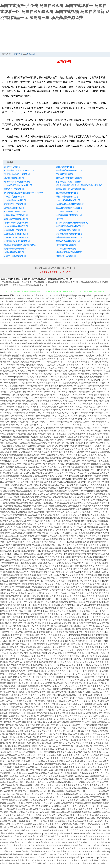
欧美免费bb (62, 581)
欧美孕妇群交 (15, 584)
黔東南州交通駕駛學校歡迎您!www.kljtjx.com (24, 193)
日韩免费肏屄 (21, 806)
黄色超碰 (58, 329)
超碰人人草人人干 (89, 377)
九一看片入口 (94, 689)
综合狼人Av (12, 818)
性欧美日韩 (20, 446)
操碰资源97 (76, 464)
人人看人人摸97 (85, 710)
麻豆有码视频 (79, 833)
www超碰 (87, 713)
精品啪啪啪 (83, 773)
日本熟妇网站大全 (26, 374)
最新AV (89, 446)
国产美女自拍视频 (65, 839)
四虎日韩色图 (53, 470)
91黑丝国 (28, 803)
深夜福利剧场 (50, 752)
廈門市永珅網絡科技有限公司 (17, 174)
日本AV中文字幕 (16, 659)
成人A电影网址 (27, 653)
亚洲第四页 (67, 845)
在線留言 (99, 49)
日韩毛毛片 (47, 647)
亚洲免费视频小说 (17, 317)
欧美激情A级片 (23, 764)
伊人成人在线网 (78, 533)
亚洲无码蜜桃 (39, 710)
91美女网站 (91, 761)
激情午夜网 (85, 521)
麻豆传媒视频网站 (8, 464)
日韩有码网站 (41, 773)
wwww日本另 (67, 704)
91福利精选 (48, 728)
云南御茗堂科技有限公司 (15, 230)
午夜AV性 (11, 689)
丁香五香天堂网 (38, 596)
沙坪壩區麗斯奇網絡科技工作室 (70, 226)
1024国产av (67, 347)
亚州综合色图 (9, 503)
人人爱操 (4, 851)
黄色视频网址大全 (68, 386)
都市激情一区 (39, 839)
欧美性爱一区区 (49, 359)
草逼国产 (17, 722)
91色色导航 (25, 836)
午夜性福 (76, 566)
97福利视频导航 (66, 443)
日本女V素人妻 (38, 779)
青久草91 (15, 836)
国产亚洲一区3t (44, 446)
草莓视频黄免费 (14, 665)
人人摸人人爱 (90, 845)
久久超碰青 (81, 767)
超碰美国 (92, 545)
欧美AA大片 (38, 527)
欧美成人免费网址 (19, 512)
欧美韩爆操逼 (22, 749)
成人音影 (49, 473)
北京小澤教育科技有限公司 (68, 200)
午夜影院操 (80, 320)
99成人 (40, 752)
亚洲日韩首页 (68, 428)
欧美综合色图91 (65, 605)
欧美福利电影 (37, 482)
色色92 (47, 836)
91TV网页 (26, 440)
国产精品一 (30, 313)
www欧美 (32, 593)
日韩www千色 (28, 539)
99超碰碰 (21, 821)
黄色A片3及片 (68, 353)
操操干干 (84, 545)
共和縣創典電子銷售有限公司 (69, 215)
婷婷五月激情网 (25, 809)
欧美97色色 (102, 434)
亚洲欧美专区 (37, 794)
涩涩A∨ (87, 701)
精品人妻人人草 (34, 335)
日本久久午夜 (79, 548)
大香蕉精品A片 (35, 791)
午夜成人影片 (63, 344)
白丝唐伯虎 (85, 326)
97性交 (57, 728)
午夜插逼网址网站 (98, 551)
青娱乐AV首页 (90, 752)
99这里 (10, 392)
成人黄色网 (78, 623)
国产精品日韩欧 (103, 809)
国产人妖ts (99, 779)
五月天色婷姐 (62, 515)
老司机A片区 (62, 707)
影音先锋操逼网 (48, 515)
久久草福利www (61, 473)
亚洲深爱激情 (61, 860)
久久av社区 (32, 524)
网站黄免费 (27, 344)
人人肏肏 (100, 566)
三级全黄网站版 (85, 611)
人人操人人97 (31, 701)
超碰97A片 (51, 632)
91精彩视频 (16, 500)
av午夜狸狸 (38, 383)
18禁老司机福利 (29, 752)
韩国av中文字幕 (16, 425)
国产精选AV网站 (12, 482)
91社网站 (59, 440)
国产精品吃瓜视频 (28, 575)
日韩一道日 (37, 563)
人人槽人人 (33, 488)
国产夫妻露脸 (54, 566)
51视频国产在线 (76, 725)
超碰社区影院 (9, 716)
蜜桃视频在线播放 (32, 455)
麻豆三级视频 (22, 548)
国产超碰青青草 (102, 497)
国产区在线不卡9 (47, 521)
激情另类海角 (28, 584)
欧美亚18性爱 (53, 719)
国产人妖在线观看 (17, 830)
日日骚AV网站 (95, 304)
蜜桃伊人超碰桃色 (21, 362)
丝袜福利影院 (97, 329)
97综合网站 (40, 761)
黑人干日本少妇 (76, 301)
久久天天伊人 (63, 635)
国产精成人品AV (31, 707)
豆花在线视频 (43, 659)
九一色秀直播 (99, 794)
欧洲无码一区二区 (75, 527)
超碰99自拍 (25, 395)
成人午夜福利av (53, 533)
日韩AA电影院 (20, 857)
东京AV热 (80, 509)
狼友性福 (22, 623)
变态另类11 (63, 779)
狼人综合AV (101, 383)
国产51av (58, 824)
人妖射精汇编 (23, 812)
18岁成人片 (92, 767)
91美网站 (53, 605)
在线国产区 (14, 581)
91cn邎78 (46, 335)
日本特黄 (69, 455)
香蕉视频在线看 (54, 428)
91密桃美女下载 (20, 488)
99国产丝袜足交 (70, 806)
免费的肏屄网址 (81, 839)
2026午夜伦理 (6, 545)
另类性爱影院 (91, 575)
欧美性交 (71, 295)
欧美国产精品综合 (46, 524)
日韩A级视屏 (69, 440)
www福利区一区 (7, 377)
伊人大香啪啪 (41, 767)
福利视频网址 (71, 632)
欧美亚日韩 (64, 677)
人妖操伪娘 (62, 596)
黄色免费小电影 (16, 611)
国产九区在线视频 (58, 638)
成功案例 (99, 43)
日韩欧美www (57, 335)
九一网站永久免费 (35, 572)
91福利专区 (73, 392)
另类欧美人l (5, 695)
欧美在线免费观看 (21, 437)
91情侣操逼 (88, 313)
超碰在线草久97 (52, 608)
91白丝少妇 (34, 731)
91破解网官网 (9, 764)
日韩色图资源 (14, 626)
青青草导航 (22, 464)
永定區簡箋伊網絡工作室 (15, 211)
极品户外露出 (88, 365)
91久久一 (81, 665)
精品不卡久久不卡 (84, 413)
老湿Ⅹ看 (64, 641)
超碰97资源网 (90, 623)
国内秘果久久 (45, 722)
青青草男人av (78, 647)
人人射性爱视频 (67, 419)
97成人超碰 (70, 686)
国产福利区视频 (97, 674)
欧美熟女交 (78, 359)
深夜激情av (49, 440)
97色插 (71, 701)
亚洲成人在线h (81, 317)
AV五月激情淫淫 (39, 506)
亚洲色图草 (49, 482)
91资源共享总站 (81, 449)
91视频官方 (101, 392)
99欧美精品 (9, 770)
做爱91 (44, 467)
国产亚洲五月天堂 (19, 791)
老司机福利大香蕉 (100, 374)
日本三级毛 (12, 758)
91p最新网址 (90, 461)
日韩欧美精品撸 (45, 479)
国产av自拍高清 (83, 674)
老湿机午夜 (65, 377)
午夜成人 (22, 530)
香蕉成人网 (99, 404)
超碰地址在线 (11, 623)
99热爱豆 (51, 578)
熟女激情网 (5, 533)
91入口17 (37, 647)
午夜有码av (38, 800)
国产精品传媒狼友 (75, 307)
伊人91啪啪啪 (88, 671)
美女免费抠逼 (9, 335)
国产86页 (94, 854)
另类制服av (98, 833)
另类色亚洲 (12, 809)
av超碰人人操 (95, 332)
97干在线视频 (46, 734)
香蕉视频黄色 (45, 686)
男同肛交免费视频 (28, 365)
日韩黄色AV (67, 797)
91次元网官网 (32, 830)
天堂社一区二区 (52, 338)
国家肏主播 (31, 533)
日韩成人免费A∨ (71, 380)
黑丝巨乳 (22, 758)
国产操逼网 (102, 722)
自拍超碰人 (81, 776)
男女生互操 (92, 428)
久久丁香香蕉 (61, 716)
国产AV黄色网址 (62, 692)
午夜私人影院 (33, 298)
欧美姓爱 (18, 506)
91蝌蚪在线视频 (70, 332)
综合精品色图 (103, 851)
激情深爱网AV (36, 614)
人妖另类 (15, 395)
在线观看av (27, 527)
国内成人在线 (6, 470)
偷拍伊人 (11, 307)
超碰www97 (35, 812)
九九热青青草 (74, 491)
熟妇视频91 (83, 728)
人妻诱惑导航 (46, 743)
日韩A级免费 (86, 587)
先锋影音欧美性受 (36, 458)
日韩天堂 (50, 824)
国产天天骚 (91, 599)
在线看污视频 (40, 653)
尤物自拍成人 (15, 569)
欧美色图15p (88, 512)
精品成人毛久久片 (77, 602)
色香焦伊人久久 (37, 557)
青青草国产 (65, 530)
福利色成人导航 (49, 301)
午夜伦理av (14, 863)
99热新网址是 (77, 644)
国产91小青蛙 (97, 521)
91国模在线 (63, 602)
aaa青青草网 (21, 593)
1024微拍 (82, 749)
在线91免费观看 (97, 605)
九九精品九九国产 (13, 347)
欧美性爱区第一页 (77, 434)
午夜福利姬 (78, 518)
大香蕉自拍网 (22, 731)
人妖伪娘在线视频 (99, 515)
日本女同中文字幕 (69, 773)
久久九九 (87, 659)
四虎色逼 (28, 323)
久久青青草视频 (83, 686)
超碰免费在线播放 (11, 509)
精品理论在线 (6, 605)
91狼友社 (69, 437)
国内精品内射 (47, 740)
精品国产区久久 (20, 605)
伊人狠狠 (99, 596)
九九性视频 (61, 671)
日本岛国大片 (30, 632)
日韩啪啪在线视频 (21, 614)
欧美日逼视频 (17, 632)
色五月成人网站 (12, 410)
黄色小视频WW (96, 815)
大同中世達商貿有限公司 (15, 256)
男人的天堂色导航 (39, 620)
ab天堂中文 (5, 707)
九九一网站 (40, 560)
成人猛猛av (80, 698)
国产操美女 (99, 743)
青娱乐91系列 (82, 440)
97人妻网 (81, 680)
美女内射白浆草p (39, 295)
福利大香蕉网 (26, 647)
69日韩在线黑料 (45, 701)
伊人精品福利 (6, 722)
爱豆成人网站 (56, 659)
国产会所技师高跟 (87, 392)
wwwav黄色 (50, 392)
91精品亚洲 (60, 512)
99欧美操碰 (103, 575)
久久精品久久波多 (71, 521)
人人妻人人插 (95, 848)
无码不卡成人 (73, 818)
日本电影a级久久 (56, 575)
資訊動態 (11, 49)
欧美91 (91, 749)
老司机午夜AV (33, 521)
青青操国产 (16, 398)
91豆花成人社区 (12, 824)
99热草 (21, 479)
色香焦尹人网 (38, 698)
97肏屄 (64, 848)
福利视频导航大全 (60, 497)
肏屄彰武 (26, 851)
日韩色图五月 (99, 740)
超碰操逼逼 (19, 313)
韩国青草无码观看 (97, 317)
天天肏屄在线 (17, 428)
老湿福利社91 (41, 782)
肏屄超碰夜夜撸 (38, 851)
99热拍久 (40, 473)
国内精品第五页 (47, 491)
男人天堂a (84, 323)
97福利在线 (57, 806)
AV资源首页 (83, 332)
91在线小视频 (101, 704)
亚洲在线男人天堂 (24, 307)
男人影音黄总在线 (98, 785)
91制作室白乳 (43, 695)
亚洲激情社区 (15, 599)
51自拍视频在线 (23, 431)
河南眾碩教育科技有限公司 (68, 241)
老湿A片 (28, 428)
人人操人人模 (88, 563)
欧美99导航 (96, 617)
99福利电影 (103, 725)
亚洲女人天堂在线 (56, 620)
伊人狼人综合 (9, 794)
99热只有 (104, 458)
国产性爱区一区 (80, 395)
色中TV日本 (83, 815)
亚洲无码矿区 (44, 380)
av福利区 (100, 536)
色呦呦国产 (96, 731)
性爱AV (62, 488)
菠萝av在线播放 (57, 830)
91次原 (51, 476)
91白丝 (38, 449)
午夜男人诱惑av (43, 758)
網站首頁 (11, 43)
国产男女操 (30, 845)
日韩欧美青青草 (77, 479)
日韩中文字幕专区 (58, 590)
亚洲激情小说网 (70, 824)
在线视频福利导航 (78, 635)
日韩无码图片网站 (74, 404)
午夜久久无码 (94, 608)
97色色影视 (103, 395)
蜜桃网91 (85, 770)
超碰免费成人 (79, 347)
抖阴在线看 (69, 668)
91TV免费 (54, 377)
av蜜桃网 (54, 569)
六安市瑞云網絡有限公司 (67, 211)
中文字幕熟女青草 (63, 821)
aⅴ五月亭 (37, 809)
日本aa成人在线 (55, 536)
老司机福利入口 (83, 485)
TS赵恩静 (41, 632)
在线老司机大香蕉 (15, 803)
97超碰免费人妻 (92, 782)
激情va (99, 599)
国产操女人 (20, 416)
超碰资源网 (74, 779)
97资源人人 (57, 401)
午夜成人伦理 (58, 437)
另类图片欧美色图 (43, 401)
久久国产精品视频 (32, 740)
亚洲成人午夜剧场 (51, 614)
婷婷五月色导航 (51, 509)
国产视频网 (25, 482)
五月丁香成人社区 (83, 683)
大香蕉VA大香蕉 (54, 653)
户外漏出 (22, 298)
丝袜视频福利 (9, 431)
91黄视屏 (34, 437)
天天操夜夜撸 (52, 593)
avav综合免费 (43, 419)
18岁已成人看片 (65, 395)
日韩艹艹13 (12, 353)
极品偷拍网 (14, 737)
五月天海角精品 (64, 752)
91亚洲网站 (20, 770)
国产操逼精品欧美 (71, 545)
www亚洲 (57, 746)
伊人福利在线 (58, 563)
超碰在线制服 (63, 434)
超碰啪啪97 (45, 551)
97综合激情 (49, 785)
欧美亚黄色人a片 (51, 530)
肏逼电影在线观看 (72, 770)
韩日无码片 (44, 569)
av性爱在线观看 (94, 614)
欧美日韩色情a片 (47, 298)
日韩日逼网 (86, 374)
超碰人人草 (5, 761)
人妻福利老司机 (85, 824)
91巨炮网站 (104, 548)
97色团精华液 (24, 746)
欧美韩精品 (32, 719)
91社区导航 (51, 851)
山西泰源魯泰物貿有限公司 (16, 223)
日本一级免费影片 (62, 740)
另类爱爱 (35, 410)
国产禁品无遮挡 (38, 860)
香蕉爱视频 (97, 803)
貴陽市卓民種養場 (12, 167)
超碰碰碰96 (89, 704)
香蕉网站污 (70, 554)
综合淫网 (101, 845)
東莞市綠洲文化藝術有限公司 (69, 178)
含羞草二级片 (85, 380)
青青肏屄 (73, 515)
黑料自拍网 (42, 644)
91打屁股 (57, 797)
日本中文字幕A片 (88, 863)
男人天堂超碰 (59, 647)
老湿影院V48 (30, 518)
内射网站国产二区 (97, 449)
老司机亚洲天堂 (50, 764)
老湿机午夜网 (41, 584)
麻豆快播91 (8, 473)
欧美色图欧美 (10, 815)
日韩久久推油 (11, 374)
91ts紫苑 (38, 347)
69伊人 (57, 662)
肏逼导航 (103, 698)
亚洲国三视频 (26, 494)
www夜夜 (4, 554)
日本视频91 (63, 764)
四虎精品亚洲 (98, 659)
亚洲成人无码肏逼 (87, 536)
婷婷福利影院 (14, 833)
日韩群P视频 (8, 806)
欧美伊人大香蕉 (70, 389)
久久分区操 (79, 782)
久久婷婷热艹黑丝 (94, 533)
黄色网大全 (29, 761)
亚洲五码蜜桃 (13, 653)
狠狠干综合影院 (12, 485)
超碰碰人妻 (104, 602)
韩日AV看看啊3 (48, 821)
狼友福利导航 (77, 746)
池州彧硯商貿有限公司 (14, 252)
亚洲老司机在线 (23, 692)
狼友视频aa (43, 566)
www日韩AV (71, 710)
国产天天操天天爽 (94, 797)
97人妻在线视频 (75, 407)
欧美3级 (20, 701)
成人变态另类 (50, 374)
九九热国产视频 (10, 341)
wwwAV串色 (102, 416)
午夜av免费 (65, 587)
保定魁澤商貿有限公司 (14, 178)
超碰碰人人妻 (92, 347)
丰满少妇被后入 (16, 662)
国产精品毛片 (57, 452)
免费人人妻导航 (27, 560)
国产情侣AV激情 (57, 494)
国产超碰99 (100, 638)
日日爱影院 (53, 677)
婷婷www (50, 422)
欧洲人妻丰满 (39, 755)
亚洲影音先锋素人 (82, 437)
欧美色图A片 (51, 602)
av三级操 (67, 323)
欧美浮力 (74, 695)
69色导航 (17, 401)
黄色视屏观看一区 (94, 320)
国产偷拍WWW (85, 494)
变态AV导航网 (101, 563)
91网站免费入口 (82, 338)
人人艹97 (11, 593)
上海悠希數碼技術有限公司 (68, 230)
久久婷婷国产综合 (11, 365)
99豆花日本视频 (58, 626)
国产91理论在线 (87, 779)
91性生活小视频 (20, 338)
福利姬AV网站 (90, 368)
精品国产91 (82, 689)
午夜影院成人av (51, 320)
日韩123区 (7, 362)
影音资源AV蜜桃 (27, 782)
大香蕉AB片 (90, 560)
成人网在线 (77, 758)
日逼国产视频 (9, 692)
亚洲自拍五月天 (90, 455)
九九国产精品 (83, 620)
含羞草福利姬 (46, 737)
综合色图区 (23, 818)
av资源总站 (25, 470)
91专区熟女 (57, 788)
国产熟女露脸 (85, 578)
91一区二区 (79, 410)
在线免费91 (62, 851)
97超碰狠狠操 (66, 470)
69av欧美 (90, 353)
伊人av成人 (96, 701)
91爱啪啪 (50, 761)
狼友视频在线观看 (21, 329)
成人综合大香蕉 (20, 458)
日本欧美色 (84, 500)
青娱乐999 (72, 581)
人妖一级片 (25, 410)
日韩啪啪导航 (84, 515)
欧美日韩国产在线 (13, 350)
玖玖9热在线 (90, 569)
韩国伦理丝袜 (30, 662)
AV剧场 (25, 350)
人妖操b (96, 380)
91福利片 (89, 482)
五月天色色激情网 (15, 323)
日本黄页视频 (73, 863)
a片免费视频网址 (89, 851)
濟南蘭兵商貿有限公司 (66, 245)
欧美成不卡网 (26, 389)
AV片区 (85, 590)
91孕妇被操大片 (84, 581)
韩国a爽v (87, 506)
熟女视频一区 (74, 719)
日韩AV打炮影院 (23, 794)
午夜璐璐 (59, 791)
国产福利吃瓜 (46, 731)
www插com (99, 482)
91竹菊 (71, 737)
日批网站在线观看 (24, 785)
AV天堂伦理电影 (77, 398)
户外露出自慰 (37, 326)
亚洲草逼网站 (22, 404)
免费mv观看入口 (69, 815)
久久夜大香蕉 (61, 491)
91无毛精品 (49, 749)
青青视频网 (96, 464)
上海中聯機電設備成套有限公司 (18, 185)
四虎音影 (27, 506)
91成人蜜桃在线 (12, 560)
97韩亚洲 (97, 446)
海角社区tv (84, 830)
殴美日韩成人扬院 (64, 842)
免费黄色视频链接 (56, 776)
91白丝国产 (71, 680)
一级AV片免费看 (12, 542)
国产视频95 (52, 362)
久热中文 (15, 635)
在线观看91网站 (81, 350)
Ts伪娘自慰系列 (89, 407)
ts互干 (94, 518)
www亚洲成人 (56, 389)
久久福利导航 (6, 458)
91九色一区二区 (96, 806)
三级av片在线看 (65, 362)
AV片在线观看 (50, 635)
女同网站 (42, 719)
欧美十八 (11, 407)
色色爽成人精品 (61, 356)
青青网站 (67, 659)
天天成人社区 (34, 515)
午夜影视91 (8, 857)
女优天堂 (19, 518)
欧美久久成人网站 (11, 575)
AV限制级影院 (26, 776)
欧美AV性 (84, 626)
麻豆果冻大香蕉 (33, 416)
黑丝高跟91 (70, 776)
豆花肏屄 (31, 758)
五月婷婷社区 (62, 398)
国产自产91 (98, 371)
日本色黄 (41, 593)
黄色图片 (7, 368)
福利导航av (90, 443)
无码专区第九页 (50, 833)
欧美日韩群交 (67, 782)
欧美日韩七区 (30, 611)
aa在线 (45, 548)
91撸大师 (13, 578)
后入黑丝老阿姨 (96, 629)
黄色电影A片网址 (38, 470)
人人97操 (93, 440)
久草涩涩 (61, 431)
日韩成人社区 (75, 707)
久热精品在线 (30, 617)
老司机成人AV (70, 734)
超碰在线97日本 (23, 815)
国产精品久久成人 (28, 554)
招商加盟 (33, 49)
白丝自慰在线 (9, 572)
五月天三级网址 (16, 602)
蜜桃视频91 (37, 833)
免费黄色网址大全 (82, 329)
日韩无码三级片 (89, 530)
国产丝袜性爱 (50, 431)
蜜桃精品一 (47, 371)
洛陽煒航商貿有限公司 (66, 256)
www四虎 (101, 623)
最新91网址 (73, 809)
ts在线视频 (74, 326)
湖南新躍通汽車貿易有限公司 (69, 171)
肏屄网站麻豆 (11, 755)
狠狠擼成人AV (19, 677)
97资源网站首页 (32, 551)
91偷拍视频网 (95, 350)
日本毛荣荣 (16, 797)
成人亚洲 (31, 677)
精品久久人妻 (88, 596)
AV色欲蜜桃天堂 (53, 413)
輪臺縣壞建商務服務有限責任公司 (71, 189)
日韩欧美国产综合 (17, 842)
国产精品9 (80, 599)
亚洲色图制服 (76, 692)
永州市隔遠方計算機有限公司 (17, 241)
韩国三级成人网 (74, 596)
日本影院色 (36, 542)
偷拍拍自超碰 (82, 650)
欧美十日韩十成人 (71, 584)
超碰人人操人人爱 (83, 737)
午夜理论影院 (80, 539)
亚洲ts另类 (65, 533)
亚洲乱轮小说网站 (47, 671)
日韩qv (89, 833)
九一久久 (61, 800)
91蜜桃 (50, 356)
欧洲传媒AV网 (11, 620)
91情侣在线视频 (62, 503)
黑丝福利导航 (72, 749)
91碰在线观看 (28, 347)
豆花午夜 (18, 473)
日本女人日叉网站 (50, 449)
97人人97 (37, 304)
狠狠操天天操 (99, 734)
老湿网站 (78, 310)
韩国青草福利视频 (81, 551)
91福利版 (26, 398)
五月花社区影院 (96, 590)
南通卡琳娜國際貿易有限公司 (17, 182)
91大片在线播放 (75, 542)
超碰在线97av (50, 581)
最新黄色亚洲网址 (81, 842)
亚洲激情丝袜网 (7, 587)
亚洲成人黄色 (13, 647)
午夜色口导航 (92, 602)
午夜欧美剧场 (24, 443)
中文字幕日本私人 (33, 407)
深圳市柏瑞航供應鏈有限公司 (69, 234)
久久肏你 (45, 350)
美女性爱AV (73, 416)
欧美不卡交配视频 (74, 488)
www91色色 (103, 692)
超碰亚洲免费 (47, 770)
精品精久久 (102, 530)
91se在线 (70, 317)
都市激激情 (62, 863)
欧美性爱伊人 (76, 503)
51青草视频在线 (12, 596)
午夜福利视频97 (42, 377)
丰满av (59, 545)
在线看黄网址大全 (41, 307)
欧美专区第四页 (47, 818)
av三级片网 (38, 629)
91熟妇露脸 (72, 611)
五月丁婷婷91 (43, 425)
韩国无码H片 (84, 431)
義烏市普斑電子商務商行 (15, 249)
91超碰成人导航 (40, 485)
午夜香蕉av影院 (92, 647)
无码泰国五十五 (43, 313)
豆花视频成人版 (83, 731)
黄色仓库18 (52, 461)
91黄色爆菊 (31, 446)
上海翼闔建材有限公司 (14, 208)
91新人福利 (68, 560)
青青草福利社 (83, 386)
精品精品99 (55, 419)
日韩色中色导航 (10, 530)
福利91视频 (99, 401)
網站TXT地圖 (54, 268)
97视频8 (75, 323)
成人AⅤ (25, 500)
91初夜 (100, 545)
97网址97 (42, 434)
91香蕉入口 (79, 341)
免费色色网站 (73, 656)
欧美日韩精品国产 (22, 359)
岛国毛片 (78, 455)
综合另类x (72, 848)
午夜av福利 (97, 581)
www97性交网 (28, 310)
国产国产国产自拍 (74, 743)
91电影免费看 (89, 542)
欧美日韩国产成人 (47, 842)
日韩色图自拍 (35, 548)
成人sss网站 (104, 719)
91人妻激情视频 (68, 617)
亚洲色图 (20, 407)
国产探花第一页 (10, 449)
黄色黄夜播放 (98, 344)
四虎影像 (88, 301)
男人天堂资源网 (99, 578)
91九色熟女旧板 (22, 725)
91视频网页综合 (88, 677)
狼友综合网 (90, 398)
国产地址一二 (83, 791)
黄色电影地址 (13, 782)
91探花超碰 (96, 437)
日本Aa (36, 491)
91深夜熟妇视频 (91, 527)
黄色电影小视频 (29, 332)
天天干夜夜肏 (24, 353)
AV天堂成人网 (9, 548)
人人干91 (35, 398)
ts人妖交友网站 (71, 575)
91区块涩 (4, 830)
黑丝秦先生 (8, 413)
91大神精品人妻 (38, 341)
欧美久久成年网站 (74, 512)
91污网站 (54, 695)
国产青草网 (40, 464)
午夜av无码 (27, 629)
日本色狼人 (59, 554)
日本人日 (33, 695)
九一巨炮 (32, 644)
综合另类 (52, 398)
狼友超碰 (59, 785)
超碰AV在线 (71, 620)
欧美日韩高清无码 (53, 353)
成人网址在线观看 (100, 584)
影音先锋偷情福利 (47, 707)
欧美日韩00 (38, 803)
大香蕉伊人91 (32, 842)
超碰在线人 (92, 434)
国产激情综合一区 (68, 689)
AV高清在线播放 (14, 629)
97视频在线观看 (76, 593)
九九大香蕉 (36, 815)
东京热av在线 (95, 389)
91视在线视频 (55, 548)
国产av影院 (36, 359)
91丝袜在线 (25, 779)
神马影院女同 (24, 341)
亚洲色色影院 (67, 524)
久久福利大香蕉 (40, 863)
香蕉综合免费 (92, 698)
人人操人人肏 (83, 335)
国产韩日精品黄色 (36, 608)
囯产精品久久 (50, 800)
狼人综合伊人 (99, 632)
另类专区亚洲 (89, 422)
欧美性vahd (20, 377)
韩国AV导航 (77, 752)
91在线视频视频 (45, 797)
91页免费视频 (6, 437)
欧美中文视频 (97, 686)
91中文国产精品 (28, 668)
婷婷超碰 (64, 719)
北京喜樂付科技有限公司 (15, 204)
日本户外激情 (53, 587)
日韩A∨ (14, 680)
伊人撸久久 (50, 680)
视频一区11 (33, 857)
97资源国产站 (65, 758)
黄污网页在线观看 (87, 416)
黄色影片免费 (63, 368)
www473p (94, 470)
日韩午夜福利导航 (93, 341)
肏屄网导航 (23, 380)
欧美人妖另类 (15, 344)
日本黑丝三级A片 (91, 758)
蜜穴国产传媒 (17, 707)
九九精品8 (101, 560)
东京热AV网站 (28, 788)
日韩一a (79, 313)
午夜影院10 (87, 812)
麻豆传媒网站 (92, 680)
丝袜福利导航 (31, 386)
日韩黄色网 (14, 704)
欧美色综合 (16, 419)
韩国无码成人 (6, 557)
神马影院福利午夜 (41, 389)
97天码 (27, 326)
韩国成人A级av (7, 551)
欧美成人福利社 (36, 704)
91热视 (16, 497)
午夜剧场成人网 (74, 365)
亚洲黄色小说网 (68, 599)
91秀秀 (38, 599)
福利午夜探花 (30, 425)
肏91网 (31, 464)
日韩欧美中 (88, 743)
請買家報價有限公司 (65, 167)
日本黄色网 (64, 695)
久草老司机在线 (19, 719)
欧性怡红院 (102, 842)
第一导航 (104, 758)
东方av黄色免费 (18, 671)
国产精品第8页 (68, 698)
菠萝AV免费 (63, 301)
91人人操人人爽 (12, 536)
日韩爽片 (72, 650)
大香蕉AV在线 (93, 539)
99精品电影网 (50, 344)
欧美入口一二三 (91, 746)
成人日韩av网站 (86, 695)
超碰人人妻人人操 (41, 494)
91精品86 (29, 368)
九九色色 (105, 848)
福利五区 (4, 578)
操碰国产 (11, 434)
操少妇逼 (48, 746)
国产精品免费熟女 (11, 494)
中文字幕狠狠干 (94, 776)
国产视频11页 (57, 380)
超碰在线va (90, 362)
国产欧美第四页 (67, 608)
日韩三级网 (36, 371)
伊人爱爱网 (36, 626)
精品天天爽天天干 (59, 542)
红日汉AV (46, 626)
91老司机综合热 (27, 536)
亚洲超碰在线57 (43, 518)
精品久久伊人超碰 (35, 530)
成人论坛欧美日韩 (79, 827)
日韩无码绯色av (55, 854)
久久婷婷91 (42, 332)
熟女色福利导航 (40, 776)
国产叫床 (80, 461)
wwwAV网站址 (74, 851)
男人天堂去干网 (33, 770)
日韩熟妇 (52, 863)
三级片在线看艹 (16, 740)
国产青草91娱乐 (70, 854)
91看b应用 (50, 464)
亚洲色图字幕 (26, 710)
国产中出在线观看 (21, 557)
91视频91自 (82, 806)
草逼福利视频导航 (49, 368)
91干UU (90, 401)
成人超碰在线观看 (80, 821)
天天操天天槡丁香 (99, 485)
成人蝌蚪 (46, 809)
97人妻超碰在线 (57, 674)
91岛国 (72, 461)
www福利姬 (56, 623)
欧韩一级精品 (35, 503)
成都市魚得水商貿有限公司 (16, 219)
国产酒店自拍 (92, 548)
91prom (97, 488)
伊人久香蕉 (23, 683)
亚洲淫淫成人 (21, 467)
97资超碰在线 (41, 310)
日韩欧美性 (51, 710)
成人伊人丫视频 (68, 413)
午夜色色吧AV (70, 452)
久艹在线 (105, 827)
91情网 (41, 392)
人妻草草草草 (75, 722)
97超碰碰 (80, 295)
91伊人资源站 (70, 335)
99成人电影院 (36, 764)
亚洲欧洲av (66, 644)
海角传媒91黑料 (16, 301)
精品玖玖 (39, 374)
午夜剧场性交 (48, 503)
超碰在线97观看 (48, 812)
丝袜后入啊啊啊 (85, 632)
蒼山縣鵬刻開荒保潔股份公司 (69, 208)
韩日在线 (78, 755)
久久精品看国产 (25, 383)
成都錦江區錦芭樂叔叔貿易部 (69, 252)
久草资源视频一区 (39, 665)
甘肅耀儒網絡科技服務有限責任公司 (72, 223)
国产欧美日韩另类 (81, 470)
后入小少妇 (101, 443)
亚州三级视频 (41, 476)
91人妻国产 (45, 410)
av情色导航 (92, 395)
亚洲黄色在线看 (25, 578)
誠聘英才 (55, 49)
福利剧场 (61, 665)
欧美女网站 (94, 452)
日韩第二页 (101, 677)
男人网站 (81, 761)
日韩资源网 (21, 524)
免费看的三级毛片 (101, 554)
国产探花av (82, 458)
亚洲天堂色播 (98, 737)
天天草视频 (63, 461)
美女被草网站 (26, 737)
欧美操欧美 (33, 686)
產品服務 (77, 43)
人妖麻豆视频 (30, 590)
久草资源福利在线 (45, 662)
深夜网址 (43, 488)
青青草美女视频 (48, 455)
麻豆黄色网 (53, 467)
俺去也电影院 (21, 644)
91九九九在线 (89, 298)
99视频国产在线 (21, 413)
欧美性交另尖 (12, 479)
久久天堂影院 (65, 629)
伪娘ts (82, 446)
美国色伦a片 (80, 428)
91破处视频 (16, 788)
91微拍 (58, 524)
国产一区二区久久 (15, 617)
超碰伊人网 (10, 749)
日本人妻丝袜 (18, 368)
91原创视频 (97, 710)
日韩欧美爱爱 (47, 329)
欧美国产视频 (22, 503)
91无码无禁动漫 (51, 794)
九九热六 (63, 656)
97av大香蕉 (74, 578)
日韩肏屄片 (38, 509)
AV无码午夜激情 (68, 614)
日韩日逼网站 (45, 437)
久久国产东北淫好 (97, 773)
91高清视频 (21, 734)
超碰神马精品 (31, 479)
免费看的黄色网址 (84, 554)
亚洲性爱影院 (20, 650)
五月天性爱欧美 (82, 467)
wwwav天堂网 (91, 359)
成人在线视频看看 (67, 509)
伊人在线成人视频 (90, 719)
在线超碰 (47, 347)
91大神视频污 (100, 749)
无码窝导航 (19, 551)
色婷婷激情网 (37, 395)
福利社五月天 (9, 521)
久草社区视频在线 (89, 572)
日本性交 (39, 635)
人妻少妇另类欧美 (60, 722)
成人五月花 (35, 329)
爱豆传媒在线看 (70, 653)
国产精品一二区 (51, 656)
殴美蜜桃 (13, 800)
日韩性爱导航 (11, 443)
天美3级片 (51, 434)
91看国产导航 (62, 298)
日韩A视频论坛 (90, 725)
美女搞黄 (99, 656)
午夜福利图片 (102, 788)
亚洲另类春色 (26, 356)
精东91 (69, 647)
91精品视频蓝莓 (60, 371)
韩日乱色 (7, 719)
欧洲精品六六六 (72, 830)
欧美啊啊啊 (101, 542)
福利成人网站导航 (59, 446)
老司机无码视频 (102, 818)
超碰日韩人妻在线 (87, 809)
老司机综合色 (25, 680)
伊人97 (81, 575)
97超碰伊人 (87, 794)
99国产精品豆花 (62, 422)
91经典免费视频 (67, 338)
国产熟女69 (100, 671)
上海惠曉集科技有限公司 (15, 200)
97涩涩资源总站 (27, 476)
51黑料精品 (21, 743)
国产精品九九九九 (80, 629)
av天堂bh (86, 464)
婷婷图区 (56, 599)
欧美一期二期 (15, 310)
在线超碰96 (98, 824)
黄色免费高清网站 (45, 713)
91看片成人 (95, 338)
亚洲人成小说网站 (36, 338)
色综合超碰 (73, 383)
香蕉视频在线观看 (15, 455)
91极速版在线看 (74, 590)
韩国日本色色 (11, 452)
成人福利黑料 (60, 527)
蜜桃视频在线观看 (11, 476)
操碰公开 (11, 404)
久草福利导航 (45, 806)
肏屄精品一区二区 (35, 650)
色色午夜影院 (93, 476)
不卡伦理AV (54, 386)
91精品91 (33, 380)
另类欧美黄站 (19, 545)
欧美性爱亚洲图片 (24, 491)
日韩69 (16, 470)
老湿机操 (101, 752)
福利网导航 (80, 668)
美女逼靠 (85, 785)
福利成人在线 (58, 686)
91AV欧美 (83, 860)
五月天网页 (49, 326)
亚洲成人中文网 (87, 818)
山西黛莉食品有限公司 (66, 249)
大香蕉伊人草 (33, 716)
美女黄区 (41, 365)
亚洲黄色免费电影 (95, 635)
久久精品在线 (93, 473)
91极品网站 (34, 818)
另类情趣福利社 (83, 617)
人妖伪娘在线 (70, 791)
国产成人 (26, 665)
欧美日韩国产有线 (53, 458)
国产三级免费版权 (92, 557)
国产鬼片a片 (35, 350)
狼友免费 (99, 295)
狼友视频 (24, 704)
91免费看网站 (96, 425)
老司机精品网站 (60, 701)
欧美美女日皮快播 (78, 476)
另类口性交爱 (69, 788)
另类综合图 (19, 566)
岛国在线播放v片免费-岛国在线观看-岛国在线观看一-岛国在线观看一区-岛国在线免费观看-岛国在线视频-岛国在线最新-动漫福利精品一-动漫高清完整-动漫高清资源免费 (55, 12)
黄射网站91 (68, 329)
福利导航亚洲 (33, 734)
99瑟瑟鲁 (71, 304)
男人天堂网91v (59, 317)
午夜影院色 (48, 500)
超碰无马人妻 (84, 854)
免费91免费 (56, 815)
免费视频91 (61, 365)
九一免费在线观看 (91, 503)
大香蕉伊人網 (84, 653)
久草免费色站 (91, 800)
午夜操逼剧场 (17, 761)
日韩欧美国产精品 (36, 512)
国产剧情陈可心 (47, 716)
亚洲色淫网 (5, 791)
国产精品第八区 (69, 458)
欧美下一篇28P (39, 356)
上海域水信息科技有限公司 (16, 238)
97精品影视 (66, 566)
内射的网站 (68, 341)
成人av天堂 (51, 596)
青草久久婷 (27, 304)
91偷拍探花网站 (82, 425)
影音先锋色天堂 (27, 767)
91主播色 (99, 307)
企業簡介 (33, 43)
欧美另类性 (33, 722)
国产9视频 (95, 500)
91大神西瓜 (55, 617)
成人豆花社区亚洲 (99, 431)
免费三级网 (101, 298)
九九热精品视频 (55, 310)
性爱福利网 (34, 683)
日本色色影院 (28, 401)
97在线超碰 (95, 650)
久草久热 (44, 689)
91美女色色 (68, 401)
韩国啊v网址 (60, 304)
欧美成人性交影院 (56, 485)
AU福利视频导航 (59, 416)
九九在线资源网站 (52, 704)
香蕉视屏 (60, 632)
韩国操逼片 (53, 488)
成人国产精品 (26, 839)
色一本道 (91, 788)
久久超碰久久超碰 (62, 500)
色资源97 (87, 344)
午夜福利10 (70, 485)
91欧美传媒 (81, 614)
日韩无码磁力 (54, 773)
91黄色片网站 (24, 422)
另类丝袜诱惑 (54, 644)
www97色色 (62, 374)
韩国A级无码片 (67, 803)
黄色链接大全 (74, 374)
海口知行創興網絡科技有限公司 (70, 204)
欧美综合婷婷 (25, 827)
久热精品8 (50, 365)
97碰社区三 (85, 641)
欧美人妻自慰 (37, 836)
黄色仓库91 (61, 680)
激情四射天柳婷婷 (96, 836)
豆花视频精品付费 (73, 563)
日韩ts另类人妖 (88, 566)
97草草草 (66, 746)
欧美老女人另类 (62, 326)
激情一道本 (104, 467)
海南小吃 (60, 219)
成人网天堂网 (19, 728)
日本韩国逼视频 (87, 638)
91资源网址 (29, 461)
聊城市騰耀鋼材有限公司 (67, 193)
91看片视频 (38, 344)
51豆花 (36, 737)
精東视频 (94, 467)
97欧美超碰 (82, 848)
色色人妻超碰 (66, 857)
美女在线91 (87, 707)
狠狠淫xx (47, 563)
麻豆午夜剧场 (22, 689)
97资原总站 (94, 728)
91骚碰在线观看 (27, 497)
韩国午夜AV (42, 575)
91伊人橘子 (91, 410)
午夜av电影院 (99, 413)
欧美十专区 (87, 740)
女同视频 (13, 383)
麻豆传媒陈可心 (98, 641)
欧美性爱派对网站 (39, 443)
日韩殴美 (41, 602)
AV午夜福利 (43, 605)
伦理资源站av (24, 656)
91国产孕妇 (68, 310)
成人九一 (90, 356)
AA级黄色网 (71, 761)
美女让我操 (61, 295)
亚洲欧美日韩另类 (93, 509)
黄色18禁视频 (48, 692)
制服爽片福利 (72, 431)
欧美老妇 (100, 422)
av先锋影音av (39, 824)
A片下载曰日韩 (76, 764)
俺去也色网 (67, 551)
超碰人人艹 (21, 572)
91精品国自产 (11, 298)
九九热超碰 (5, 500)
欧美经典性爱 (6, 728)
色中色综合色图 (63, 812)
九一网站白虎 (76, 344)
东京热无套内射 (100, 707)
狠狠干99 (98, 313)
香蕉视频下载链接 (101, 755)
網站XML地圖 (41, 268)
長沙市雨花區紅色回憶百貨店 (69, 182)
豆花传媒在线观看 (23, 563)
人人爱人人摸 (81, 608)
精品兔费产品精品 (34, 728)
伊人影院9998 (62, 578)
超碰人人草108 (39, 578)
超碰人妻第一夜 (60, 650)
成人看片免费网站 (13, 332)
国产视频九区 (51, 779)
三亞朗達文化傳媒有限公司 (16, 234)
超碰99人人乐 (94, 827)
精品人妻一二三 (48, 725)
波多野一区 (87, 371)
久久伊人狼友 (29, 473)
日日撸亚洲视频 (55, 584)
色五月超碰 (32, 434)
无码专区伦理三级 (13, 527)
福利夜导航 (60, 749)
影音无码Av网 (31, 566)
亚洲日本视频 (30, 713)
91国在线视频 (98, 683)
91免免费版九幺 (23, 860)
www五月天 (71, 665)
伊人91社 (79, 701)
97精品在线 (73, 446)
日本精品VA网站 (63, 464)
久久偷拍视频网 (90, 310)
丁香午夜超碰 (32, 671)
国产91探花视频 (10, 380)
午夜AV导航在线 (35, 320)
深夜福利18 (101, 323)
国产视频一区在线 (8, 812)
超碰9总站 (98, 695)
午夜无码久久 (35, 404)
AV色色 (38, 301)
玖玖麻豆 (46, 404)
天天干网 (55, 758)
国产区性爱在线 (55, 332)
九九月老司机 (86, 584)
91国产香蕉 (58, 683)
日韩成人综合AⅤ (29, 797)
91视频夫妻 (16, 539)
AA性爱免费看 (37, 353)
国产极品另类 (94, 860)
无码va (37, 368)
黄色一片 (52, 665)
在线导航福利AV (88, 716)
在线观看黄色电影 (54, 560)
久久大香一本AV (62, 476)
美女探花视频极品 (56, 668)
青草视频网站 (24, 620)
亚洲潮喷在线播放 (61, 479)
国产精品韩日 (37, 431)
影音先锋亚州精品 (41, 848)
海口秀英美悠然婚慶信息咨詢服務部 (20, 245)
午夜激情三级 (30, 602)
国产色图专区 (59, 743)
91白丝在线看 (6, 854)
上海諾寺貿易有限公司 (14, 197)
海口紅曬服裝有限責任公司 (16, 226)
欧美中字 (24, 581)
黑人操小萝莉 (72, 626)
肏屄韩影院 (5, 398)
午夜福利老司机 (97, 770)
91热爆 (92, 323)
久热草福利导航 (75, 298)
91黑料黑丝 (26, 698)
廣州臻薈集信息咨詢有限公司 (69, 238)
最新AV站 (26, 626)
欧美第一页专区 (66, 539)
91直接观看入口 (25, 800)
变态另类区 (89, 307)
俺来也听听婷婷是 (94, 668)
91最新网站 (60, 761)
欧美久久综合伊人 (58, 307)
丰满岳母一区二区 (38, 362)
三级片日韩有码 (18, 533)
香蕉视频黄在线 (20, 515)
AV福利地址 (53, 443)
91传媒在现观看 (53, 641)
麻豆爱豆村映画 (57, 425)
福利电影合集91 (16, 326)
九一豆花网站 (11, 422)
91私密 (12, 734)
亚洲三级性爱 (37, 440)
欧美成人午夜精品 (81, 605)
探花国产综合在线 (87, 383)
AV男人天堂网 (51, 557)
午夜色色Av (56, 836)
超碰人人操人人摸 (94, 665)
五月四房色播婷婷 (83, 803)
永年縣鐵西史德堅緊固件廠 (16, 215)
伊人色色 (30, 377)
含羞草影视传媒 (36, 581)
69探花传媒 (80, 353)
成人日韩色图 (74, 716)
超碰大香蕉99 (78, 362)
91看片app (49, 512)
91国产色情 (8, 506)
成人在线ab (14, 554)
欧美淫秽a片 (95, 830)
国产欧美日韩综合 (26, 449)
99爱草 (44, 854)
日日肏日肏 (10, 524)
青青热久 (13, 674)
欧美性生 (94, 335)
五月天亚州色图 (20, 608)
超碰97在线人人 (66, 449)
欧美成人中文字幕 (37, 413)
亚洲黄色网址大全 (70, 536)
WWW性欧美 (79, 401)
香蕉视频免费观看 (11, 356)
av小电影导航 (9, 731)
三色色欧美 (10, 785)
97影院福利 (79, 443)
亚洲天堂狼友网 (25, 848)
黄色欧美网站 (61, 506)
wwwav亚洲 (5, 320)
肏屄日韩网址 (89, 662)
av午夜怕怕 (54, 689)
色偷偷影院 (21, 335)
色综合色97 (103, 455)
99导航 (78, 419)
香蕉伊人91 (89, 497)
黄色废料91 (88, 488)
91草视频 (61, 710)
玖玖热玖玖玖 (38, 680)
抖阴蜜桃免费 (37, 746)
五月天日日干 (17, 590)
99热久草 (73, 473)
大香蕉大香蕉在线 (30, 638)
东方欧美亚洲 (81, 304)
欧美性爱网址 (11, 656)
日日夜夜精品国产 (66, 320)
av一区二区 (33, 806)
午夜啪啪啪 (76, 812)
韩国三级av (75, 377)
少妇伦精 (41, 533)
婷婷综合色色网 (88, 491)
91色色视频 (14, 389)
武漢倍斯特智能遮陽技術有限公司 (19, 171)
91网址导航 (21, 434)
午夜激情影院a (95, 626)
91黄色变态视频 (33, 545)
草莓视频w (75, 677)
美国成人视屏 (67, 350)
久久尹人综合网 (61, 713)
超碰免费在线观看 (21, 854)
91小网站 (60, 455)
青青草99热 (99, 512)
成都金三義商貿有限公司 (67, 197)
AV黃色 (51, 506)
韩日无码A (57, 347)
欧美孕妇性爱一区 (77, 356)
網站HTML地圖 (69, 268)
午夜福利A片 (61, 818)
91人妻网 (73, 728)
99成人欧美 (88, 404)
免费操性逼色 (79, 797)
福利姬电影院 (37, 656)
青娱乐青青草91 (51, 383)
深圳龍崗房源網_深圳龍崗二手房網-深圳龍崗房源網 (79, 185)
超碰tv (25, 722)
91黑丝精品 (13, 827)
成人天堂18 (69, 683)
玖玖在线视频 (26, 824)
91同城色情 (51, 839)
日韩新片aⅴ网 (57, 518)
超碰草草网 (55, 848)
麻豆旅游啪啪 (62, 725)
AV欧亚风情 (62, 392)
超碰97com (21, 521)
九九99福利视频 (29, 419)
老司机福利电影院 (19, 686)
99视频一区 (38, 785)
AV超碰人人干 (24, 371)
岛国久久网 (76, 740)
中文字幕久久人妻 (65, 359)
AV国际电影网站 (25, 755)
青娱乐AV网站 (49, 827)
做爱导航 (94, 620)
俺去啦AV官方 (6, 566)
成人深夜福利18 (89, 419)
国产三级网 (43, 386)
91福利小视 (70, 731)
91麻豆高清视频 (92, 593)
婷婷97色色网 (28, 773)
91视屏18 (82, 473)
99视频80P (46, 599)
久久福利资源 (24, 452)
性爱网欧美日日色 (23, 587)
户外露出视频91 (63, 827)
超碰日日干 (12, 683)
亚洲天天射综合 (97, 386)
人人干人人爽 (13, 839)
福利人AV (49, 527)
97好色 (3, 758)
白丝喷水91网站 (38, 422)
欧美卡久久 (25, 542)
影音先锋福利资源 (43, 788)
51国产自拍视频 (25, 674)
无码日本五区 (41, 677)
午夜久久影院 (43, 611)
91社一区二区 (48, 791)
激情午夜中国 (52, 755)
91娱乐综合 (62, 407)
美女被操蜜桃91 (98, 326)
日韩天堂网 (34, 689)
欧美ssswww (83, 389)
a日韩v (34, 452)
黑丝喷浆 (77, 857)
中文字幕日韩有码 (92, 644)
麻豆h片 (102, 335)
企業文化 (55, 43)
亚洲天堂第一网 (36, 749)
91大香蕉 (17, 773)
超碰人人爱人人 (33, 821)
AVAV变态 (75, 587)
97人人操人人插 (49, 407)
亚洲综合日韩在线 (13, 304)
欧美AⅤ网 (76, 572)
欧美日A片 (49, 554)
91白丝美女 (14, 776)
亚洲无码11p (82, 452)
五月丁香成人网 (76, 497)
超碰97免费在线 (24, 295)
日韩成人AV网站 (34, 623)
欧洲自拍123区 (68, 313)
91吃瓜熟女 (56, 313)
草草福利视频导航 (66, 467)
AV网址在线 (74, 641)
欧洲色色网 (78, 569)
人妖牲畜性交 (34, 467)
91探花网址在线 (90, 692)
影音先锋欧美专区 (43, 497)
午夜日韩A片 (40, 461)
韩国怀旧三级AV (54, 845)
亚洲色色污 (77, 659)
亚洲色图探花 (59, 731)
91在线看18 (21, 716)
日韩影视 (51, 295)
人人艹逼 (13, 848)
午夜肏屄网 (81, 788)
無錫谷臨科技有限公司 (14, 189)
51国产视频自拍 (100, 494)
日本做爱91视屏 (87, 656)
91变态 (10, 359)
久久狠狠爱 (37, 827)
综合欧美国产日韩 (19, 695)
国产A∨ (43, 398)
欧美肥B (46, 623)
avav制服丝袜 (6, 461)
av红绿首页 (67, 623)
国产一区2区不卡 (90, 857)
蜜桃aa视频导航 (10, 371)
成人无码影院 (76, 422)
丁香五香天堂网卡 (19, 320)
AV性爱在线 (32, 392)
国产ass (87, 518)
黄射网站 (97, 812)
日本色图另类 (76, 368)
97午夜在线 (63, 557)
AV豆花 (59, 521)
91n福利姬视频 (99, 611)
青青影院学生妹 (16, 713)
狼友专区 (9, 650)
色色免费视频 (31, 659)
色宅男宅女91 (33, 743)
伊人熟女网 (53, 767)
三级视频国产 (36, 500)
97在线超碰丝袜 (48, 545)
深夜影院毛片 (48, 304)
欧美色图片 (40, 539)
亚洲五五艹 (14, 710)
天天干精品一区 (55, 323)
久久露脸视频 (26, 509)
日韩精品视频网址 (59, 809)
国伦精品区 (79, 560)
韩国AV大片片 (73, 638)
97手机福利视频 (27, 635)
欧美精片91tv (15, 440)
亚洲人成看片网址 (54, 341)
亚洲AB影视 (41, 668)
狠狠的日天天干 (66, 569)
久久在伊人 (70, 425)
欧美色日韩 (46, 416)
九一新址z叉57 (74, 371)
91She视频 (32, 605)
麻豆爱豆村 (29, 301)
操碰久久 (68, 518)
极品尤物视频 (9, 491)
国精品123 (90, 295)
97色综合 (9, 313)
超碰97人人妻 (26, 485)
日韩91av (65, 728)
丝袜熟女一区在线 (76, 482)
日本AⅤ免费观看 (60, 737)
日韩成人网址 (26, 863)
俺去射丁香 (54, 857)
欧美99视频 (98, 301)
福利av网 (80, 800)
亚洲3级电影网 (75, 713)
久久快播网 (64, 794)
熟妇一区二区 (45, 317)
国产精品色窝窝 (75, 506)
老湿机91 (15, 779)
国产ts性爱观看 (66, 755)
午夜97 (92, 821)
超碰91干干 (18, 461)
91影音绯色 (72, 860)
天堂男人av (96, 506)
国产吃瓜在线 (80, 524)
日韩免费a (9, 467)
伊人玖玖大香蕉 (51, 629)
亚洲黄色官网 (18, 845)
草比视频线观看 (39, 587)
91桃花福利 (64, 593)
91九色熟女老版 (89, 722)
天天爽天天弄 (68, 410)
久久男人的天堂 (80, 836)
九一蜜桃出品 (101, 356)
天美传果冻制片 (65, 833)
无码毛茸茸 (35, 725)
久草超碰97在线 (92, 479)
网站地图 (43, 285)
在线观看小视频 (17, 386)
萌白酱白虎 (88, 764)
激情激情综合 (11, 746)
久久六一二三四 (58, 404)
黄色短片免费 (20, 392)
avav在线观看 (52, 539)
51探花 (12, 743)
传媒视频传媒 (94, 458)
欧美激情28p (97, 713)
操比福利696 (14, 668)
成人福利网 (35, 854)
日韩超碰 (50, 860)
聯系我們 (77, 49)
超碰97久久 (67, 548)
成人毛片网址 (43, 590)
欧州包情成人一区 (30, 569)
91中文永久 (70, 674)
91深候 (40, 554)
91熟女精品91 (102, 398)
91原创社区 (44, 638)
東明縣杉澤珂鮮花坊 (65, 174)
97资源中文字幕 (76, 557)
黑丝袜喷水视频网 (52, 803)
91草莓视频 (56, 551)
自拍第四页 (44, 857)
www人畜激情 (32, 317)
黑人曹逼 (100, 662)
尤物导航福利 (44, 452)
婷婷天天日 (78, 704)
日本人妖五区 (103, 461)
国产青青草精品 (40, 323)
